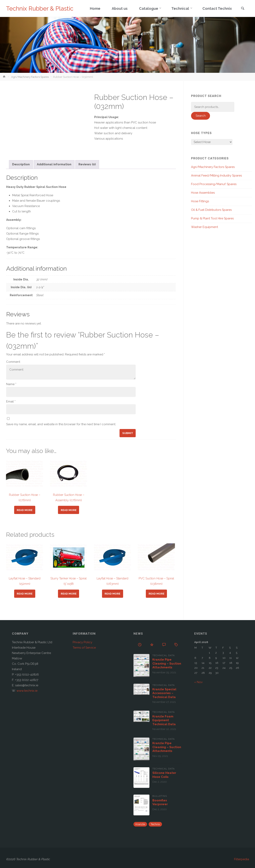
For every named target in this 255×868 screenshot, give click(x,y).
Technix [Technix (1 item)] (155, 824)
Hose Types (201, 133)
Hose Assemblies (203, 193)
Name (11, 384)
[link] (243, 9)
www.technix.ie (27, 691)
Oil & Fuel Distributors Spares (211, 210)
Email (11, 401)
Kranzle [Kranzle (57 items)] (140, 824)
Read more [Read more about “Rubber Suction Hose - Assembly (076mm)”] (69, 510)
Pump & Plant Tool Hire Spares (212, 218)
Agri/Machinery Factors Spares (30, 77)
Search (201, 116)
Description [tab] (21, 164)
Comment (13, 362)
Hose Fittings (200, 201)
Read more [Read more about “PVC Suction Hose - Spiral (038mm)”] (156, 594)
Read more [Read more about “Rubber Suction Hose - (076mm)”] (25, 510)
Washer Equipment (204, 227)
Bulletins (160, 796)
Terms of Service (84, 648)
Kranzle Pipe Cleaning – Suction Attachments (167, 663)
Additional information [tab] (54, 164)
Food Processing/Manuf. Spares (214, 184)
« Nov (198, 682)
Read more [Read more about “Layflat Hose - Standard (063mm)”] (112, 594)
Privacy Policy (82, 642)
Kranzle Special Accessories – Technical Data (164, 693)
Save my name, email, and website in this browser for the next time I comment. (61, 424)
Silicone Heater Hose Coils (164, 775)
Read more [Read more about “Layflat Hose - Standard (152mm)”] (25, 594)
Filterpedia (242, 859)
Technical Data (164, 655)
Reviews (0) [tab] (87, 164)
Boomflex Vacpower (160, 802)
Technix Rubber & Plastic (40, 8)
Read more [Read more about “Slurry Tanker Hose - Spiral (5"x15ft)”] (69, 594)
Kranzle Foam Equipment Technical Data (164, 720)
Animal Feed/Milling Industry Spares (216, 176)
